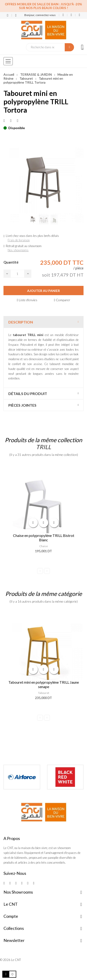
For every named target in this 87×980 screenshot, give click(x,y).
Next (47, 571)
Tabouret (44, 693)
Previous (40, 571)
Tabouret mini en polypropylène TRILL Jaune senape (44, 684)
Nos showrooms (18, 250)
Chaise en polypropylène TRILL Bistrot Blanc (44, 538)
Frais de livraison (19, 240)
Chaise (43, 546)
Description (21, 322)
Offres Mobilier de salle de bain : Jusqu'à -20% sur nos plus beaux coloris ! (43, 6)
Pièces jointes (22, 405)
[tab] (43, 322)
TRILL (43, 447)
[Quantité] (17, 274)
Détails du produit (28, 394)
